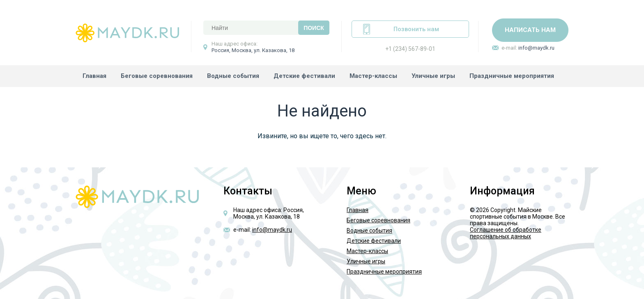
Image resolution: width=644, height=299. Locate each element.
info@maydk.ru (536, 48)
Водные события (233, 76)
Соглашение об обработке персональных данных (506, 233)
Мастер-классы (373, 76)
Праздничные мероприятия (512, 76)
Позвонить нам (416, 29)
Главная (94, 76)
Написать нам (530, 30)
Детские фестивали (304, 76)
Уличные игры (433, 76)
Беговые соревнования (157, 76)
